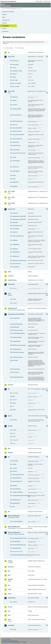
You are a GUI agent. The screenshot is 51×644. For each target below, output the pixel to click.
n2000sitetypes (16, 252)
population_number (17, 71)
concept (14, 430)
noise (10, 594)
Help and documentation (8, 12)
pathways (15, 486)
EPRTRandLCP (13, 308)
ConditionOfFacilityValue (18, 333)
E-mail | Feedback (7, 639)
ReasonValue (16, 372)
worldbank (11, 625)
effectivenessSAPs (17, 115)
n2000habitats (16, 245)
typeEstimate (16, 182)
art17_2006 (11, 192)
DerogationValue (16, 341)
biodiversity (11, 209)
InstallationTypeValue (18, 357)
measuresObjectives (17, 481)
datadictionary (12, 280)
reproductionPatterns (18, 492)
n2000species (16, 256)
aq (9, 52)
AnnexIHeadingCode (17, 521)
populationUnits (16, 145)
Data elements (6, 20)
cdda (9, 272)
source (14, 437)
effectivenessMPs (17, 109)
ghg (9, 448)
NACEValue (15, 360)
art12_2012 (11, 57)
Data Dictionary (13, 9)
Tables (4, 17)
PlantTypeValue (16, 369)
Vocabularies (5, 26)
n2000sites (15, 249)
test (9, 611)
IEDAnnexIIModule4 (14, 533)
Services (4, 29)
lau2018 (10, 579)
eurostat (10, 385)
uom (9, 615)
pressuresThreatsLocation (19, 153)
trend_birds (15, 80)
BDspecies (15, 97)
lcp (9, 585)
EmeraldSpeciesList (17, 226)
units (14, 506)
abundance (15, 213)
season (14, 77)
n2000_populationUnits (18, 236)
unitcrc (14, 410)
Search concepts (20, 48)
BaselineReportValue (18, 324)
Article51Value (16, 318)
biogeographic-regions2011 (19, 219)
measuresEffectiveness (18, 475)
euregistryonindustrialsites (16, 314)
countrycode (15, 61)
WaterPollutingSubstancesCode (20, 555)
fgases (10, 416)
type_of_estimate (17, 83)
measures (15, 125)
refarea (14, 403)
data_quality (15, 65)
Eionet (8, 9)
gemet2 (10, 426)
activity (14, 299)
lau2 (9, 575)
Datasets (4, 14)
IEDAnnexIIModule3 (14, 527)
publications (12, 598)
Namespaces (5, 31)
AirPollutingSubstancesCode (20, 538)
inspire (10, 561)
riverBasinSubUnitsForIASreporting (20, 496)
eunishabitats (16, 229)
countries (15, 105)
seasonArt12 (15, 167)
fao (9, 389)
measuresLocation (17, 131)
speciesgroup (16, 267)
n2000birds (15, 240)
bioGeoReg (15, 461)
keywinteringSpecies (18, 121)
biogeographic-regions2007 (19, 216)
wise (9, 619)
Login (39, 1)
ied (9, 512)
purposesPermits (17, 489)
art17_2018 (11, 203)
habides (10, 453)
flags (14, 396)
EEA (9, 1)
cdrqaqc (14, 100)
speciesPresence (17, 500)
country (14, 629)
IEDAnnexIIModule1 (14, 516)
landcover (11, 567)
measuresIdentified (17, 128)
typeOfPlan (15, 186)
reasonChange (16, 161)
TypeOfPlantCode (17, 548)
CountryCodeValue (17, 337)
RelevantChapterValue (18, 377)
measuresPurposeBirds (18, 135)
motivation (15, 232)
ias (9, 457)
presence (15, 74)
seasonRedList (16, 171)
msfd (9, 589)
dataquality (15, 222)
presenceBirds (16, 150)
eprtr (9, 293)
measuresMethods (17, 478)
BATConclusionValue (18, 330)
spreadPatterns (16, 503)
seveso (10, 607)
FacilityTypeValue (17, 349)
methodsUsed (16, 142)
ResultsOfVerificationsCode (19, 545)
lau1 (9, 571)
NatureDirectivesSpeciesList (19, 260)
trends (14, 179)
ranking (14, 157)
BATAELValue (16, 327)
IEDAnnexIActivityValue (18, 352)
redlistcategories (16, 264)
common (11, 276)
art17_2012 (11, 197)
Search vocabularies (9, 48)
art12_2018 (11, 91)
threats (14, 175)
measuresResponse (17, 139)
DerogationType (16, 542)
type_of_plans (16, 86)
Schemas (4, 23)
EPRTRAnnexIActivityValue (19, 345)
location (14, 68)
